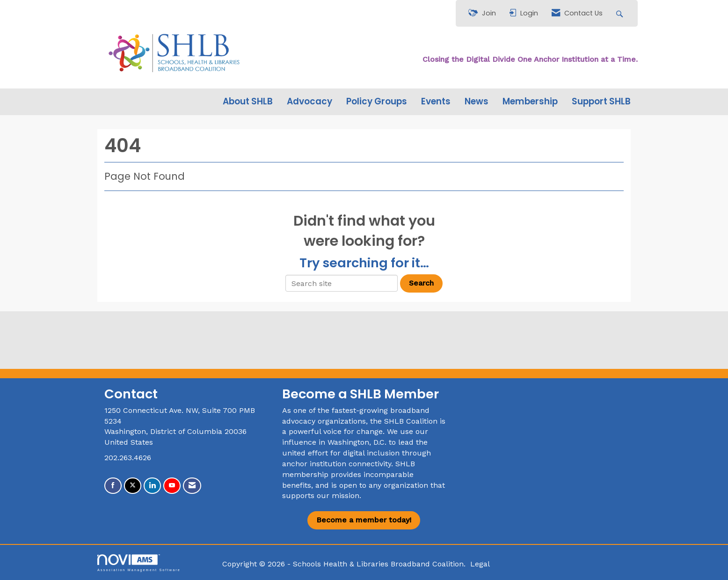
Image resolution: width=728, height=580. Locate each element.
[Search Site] (621, 13)
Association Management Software (139, 563)
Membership (530, 102)
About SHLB (248, 102)
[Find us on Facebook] (113, 486)
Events (436, 102)
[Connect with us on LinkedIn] (152, 486)
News (477, 102)
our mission (338, 496)
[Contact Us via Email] (192, 486)
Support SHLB (601, 102)
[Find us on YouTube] (172, 486)
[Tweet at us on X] (133, 486)
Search (421, 283)
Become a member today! (364, 520)
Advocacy (309, 102)
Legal (480, 564)
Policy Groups (377, 102)
